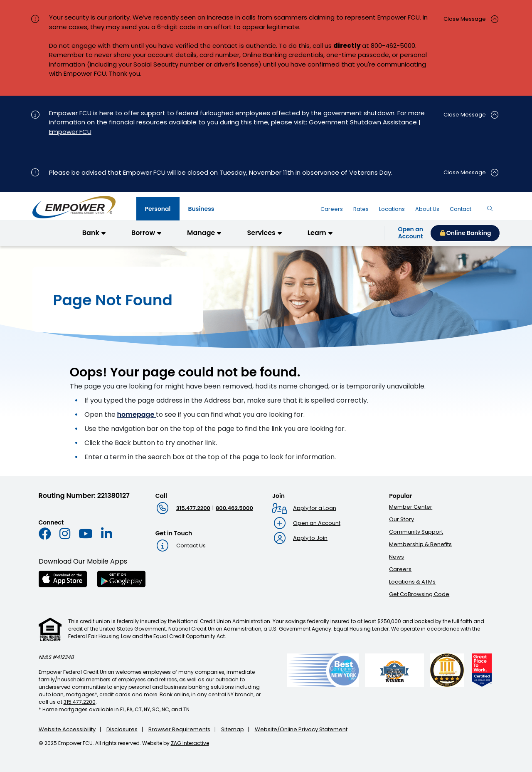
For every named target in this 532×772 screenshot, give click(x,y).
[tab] (158, 209)
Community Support (416, 532)
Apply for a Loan (315, 508)
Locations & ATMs (412, 582)
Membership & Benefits (420, 544)
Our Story (401, 519)
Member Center (411, 507)
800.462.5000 (234, 508)
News (397, 557)
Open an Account (317, 523)
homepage (137, 414)
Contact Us (191, 546)
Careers (400, 569)
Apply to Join (310, 538)
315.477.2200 (193, 508)
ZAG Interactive (190, 743)
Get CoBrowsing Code (419, 594)
